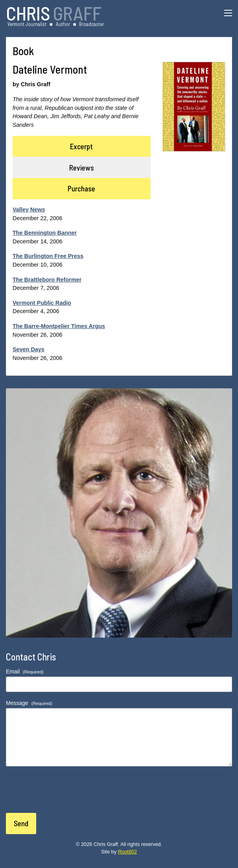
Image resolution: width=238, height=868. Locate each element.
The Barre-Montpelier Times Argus (59, 326)
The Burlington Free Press (48, 256)
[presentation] (66, 794)
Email (25, 671)
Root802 (127, 852)
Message (29, 703)
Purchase (81, 188)
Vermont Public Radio (42, 303)
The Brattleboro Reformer (47, 280)
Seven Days (29, 349)
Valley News (29, 210)
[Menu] (228, 13)
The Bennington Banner (45, 233)
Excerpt (81, 146)
